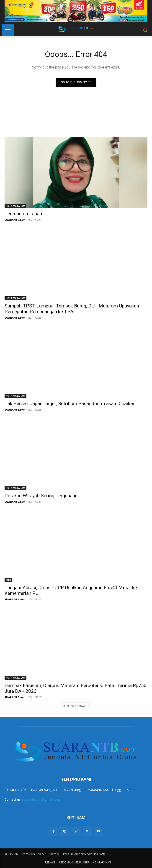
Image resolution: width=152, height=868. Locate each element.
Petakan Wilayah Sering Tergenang (41, 496)
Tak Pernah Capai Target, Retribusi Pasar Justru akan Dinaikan (70, 404)
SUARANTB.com (15, 220)
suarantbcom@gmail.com (41, 799)
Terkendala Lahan (23, 214)
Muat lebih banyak (76, 706)
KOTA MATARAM (15, 206)
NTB (8, 580)
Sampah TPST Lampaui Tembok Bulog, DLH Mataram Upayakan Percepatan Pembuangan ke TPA (72, 309)
